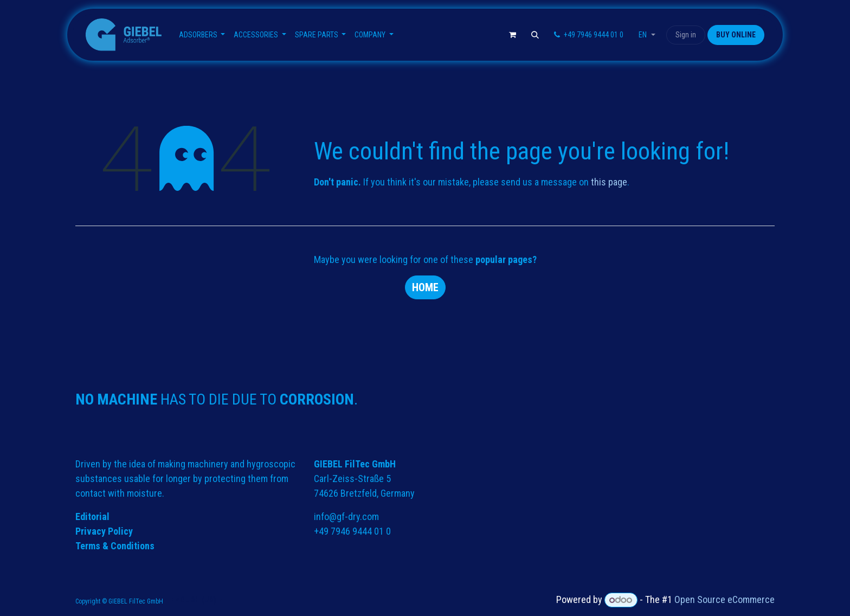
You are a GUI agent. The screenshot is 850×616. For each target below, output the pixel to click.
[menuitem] (202, 35)
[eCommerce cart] (512, 35)
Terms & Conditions (115, 546)
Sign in (686, 35)
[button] (535, 35)
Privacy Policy (104, 531)
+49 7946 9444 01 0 (352, 531)
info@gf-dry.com (346, 516)
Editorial (92, 516)
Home (425, 287)
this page (609, 182)
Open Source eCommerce (725, 599)
